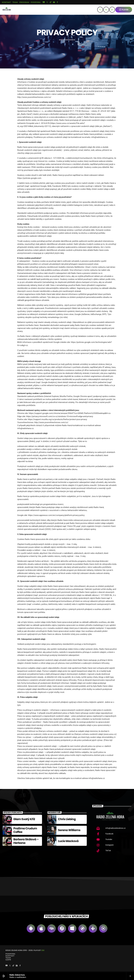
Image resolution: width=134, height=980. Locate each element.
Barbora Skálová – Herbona (26, 842)
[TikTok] (51, 2)
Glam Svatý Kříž (24, 820)
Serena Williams (69, 831)
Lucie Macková (68, 842)
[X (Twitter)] (47, 2)
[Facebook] (57, 2)
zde (43, 951)
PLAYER (124, 10)
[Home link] (7, 10)
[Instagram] (54, 2)
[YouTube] (44, 2)
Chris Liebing (67, 820)
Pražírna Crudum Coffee (25, 831)
